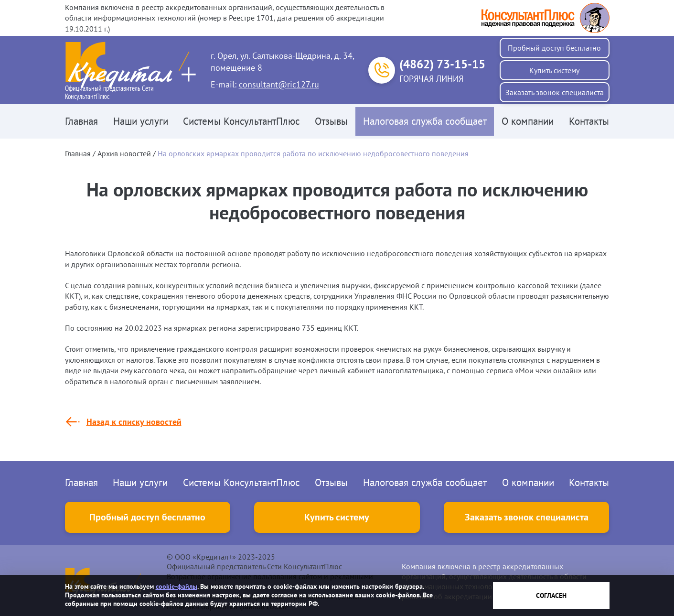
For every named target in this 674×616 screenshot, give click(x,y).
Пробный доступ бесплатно (554, 48)
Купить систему (554, 70)
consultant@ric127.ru (279, 84)
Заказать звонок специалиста (555, 92)
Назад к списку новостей (134, 422)
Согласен (551, 595)
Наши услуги (141, 121)
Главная (81, 121)
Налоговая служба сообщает (425, 121)
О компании (528, 121)
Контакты (589, 121)
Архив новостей (124, 153)
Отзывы (331, 121)
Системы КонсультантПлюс (241, 121)
